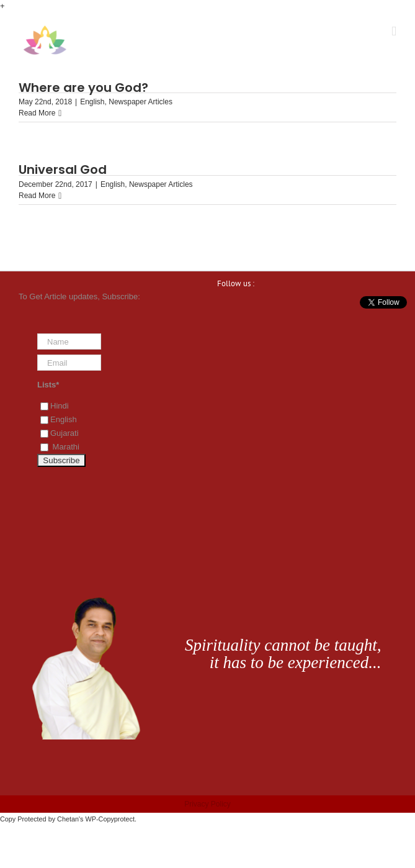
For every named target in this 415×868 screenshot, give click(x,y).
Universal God (63, 170)
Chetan (68, 819)
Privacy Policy (207, 804)
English (92, 102)
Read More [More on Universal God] (37, 196)
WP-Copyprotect (110, 819)
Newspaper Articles (141, 102)
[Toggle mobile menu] (394, 31)
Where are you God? (83, 88)
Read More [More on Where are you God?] (37, 113)
